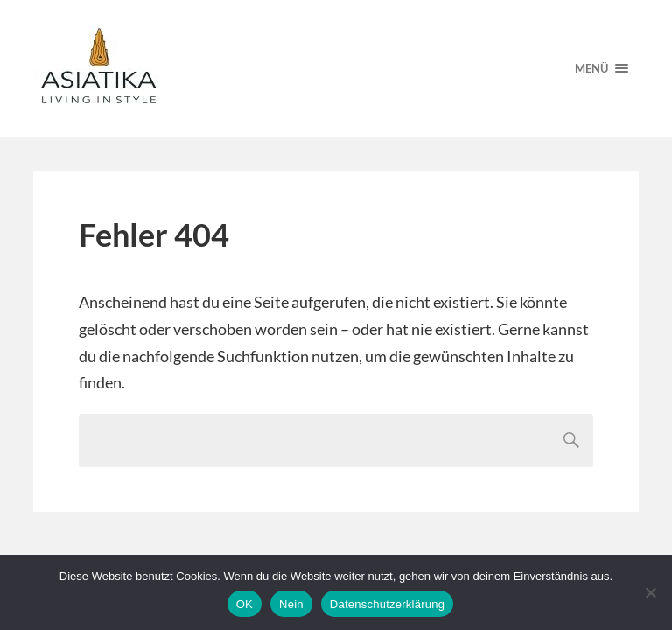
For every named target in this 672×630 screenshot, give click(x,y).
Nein (291, 604)
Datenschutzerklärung (387, 604)
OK (245, 604)
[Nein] (650, 592)
